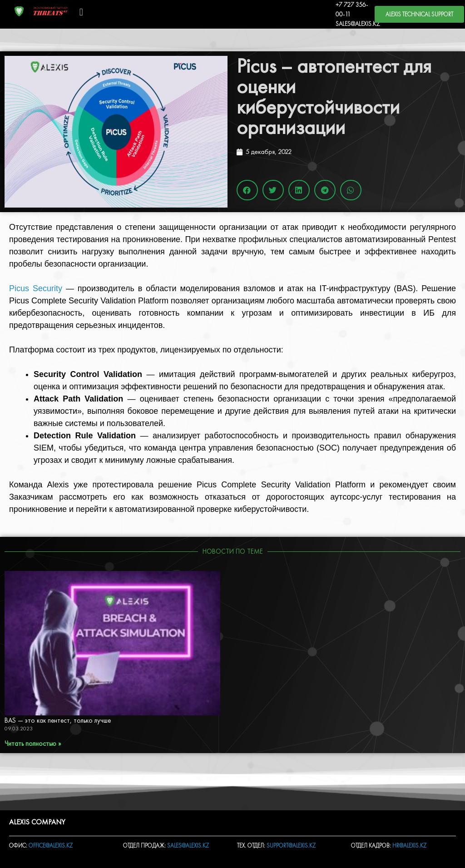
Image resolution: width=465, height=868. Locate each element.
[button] (81, 12)
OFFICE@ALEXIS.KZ (51, 846)
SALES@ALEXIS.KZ (358, 24)
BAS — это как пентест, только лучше (59, 720)
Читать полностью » (33, 744)
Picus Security (36, 288)
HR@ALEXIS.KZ (409, 846)
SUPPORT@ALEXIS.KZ (291, 846)
